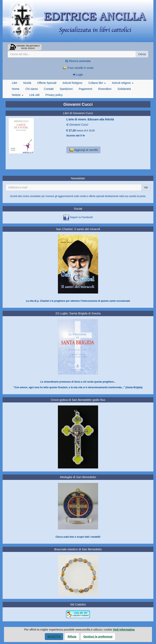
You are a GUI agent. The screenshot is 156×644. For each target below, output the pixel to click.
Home (16, 89)
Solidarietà (124, 89)
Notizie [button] (18, 95)
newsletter (35, 196)
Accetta (54, 637)
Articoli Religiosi (72, 83)
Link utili (34, 95)
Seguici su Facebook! (81, 217)
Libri (14, 83)
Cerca (142, 54)
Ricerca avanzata (78, 61)
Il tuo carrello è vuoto (78, 68)
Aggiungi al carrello (84, 150)
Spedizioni (66, 89)
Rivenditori (105, 89)
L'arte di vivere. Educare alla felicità (90, 119)
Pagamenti (85, 89)
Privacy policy (54, 95)
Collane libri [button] (97, 83)
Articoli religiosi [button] (123, 83)
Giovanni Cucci (79, 125)
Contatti (49, 89)
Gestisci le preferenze (98, 637)
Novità (27, 83)
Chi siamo (32, 89)
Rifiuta (72, 637)
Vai (146, 187)
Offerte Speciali (47, 83)
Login (78, 75)
